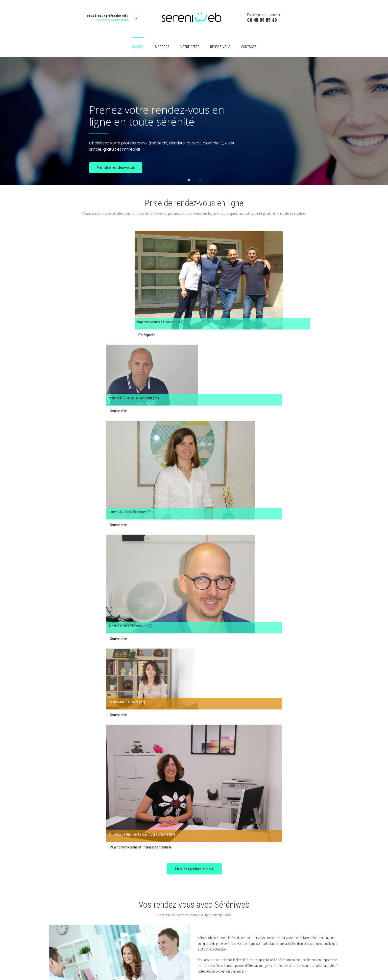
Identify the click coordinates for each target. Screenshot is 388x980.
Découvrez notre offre (112, 20)
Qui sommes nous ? (264, 886)
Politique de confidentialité (268, 897)
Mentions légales (262, 908)
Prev (64, 737)
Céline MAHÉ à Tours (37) (107, 327)
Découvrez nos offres (194, 643)
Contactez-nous (267, 923)
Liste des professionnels (194, 362)
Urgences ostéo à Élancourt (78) (75, 268)
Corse (156, 897)
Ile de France (160, 886)
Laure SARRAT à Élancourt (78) (222, 268)
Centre (156, 908)
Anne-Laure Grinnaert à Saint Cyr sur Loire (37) (267, 328)
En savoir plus (216, 493)
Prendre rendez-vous (116, 167)
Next (324, 737)
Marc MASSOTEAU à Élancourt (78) (151, 268)
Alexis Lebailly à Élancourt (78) (296, 268)
